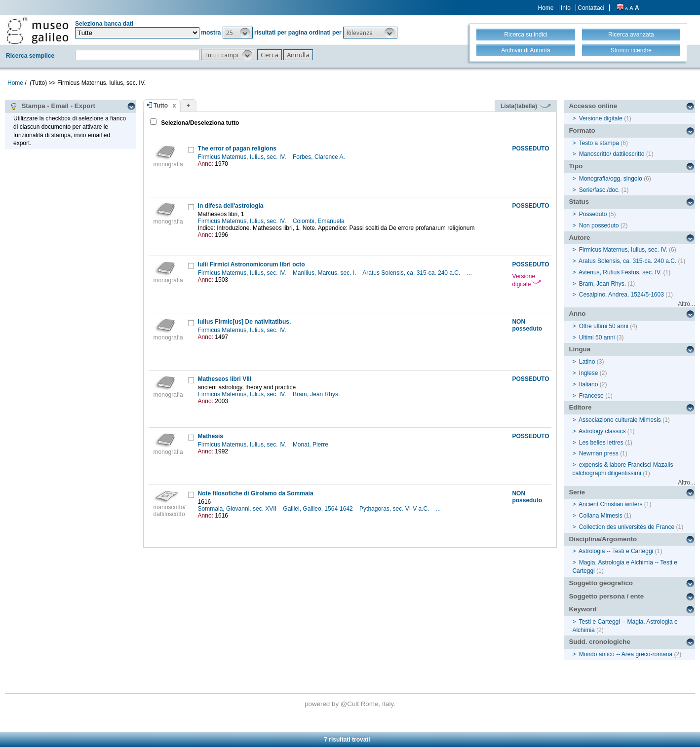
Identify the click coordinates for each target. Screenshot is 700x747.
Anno (577, 314)
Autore (579, 238)
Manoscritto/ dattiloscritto (612, 154)
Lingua (580, 349)
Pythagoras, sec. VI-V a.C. (395, 509)
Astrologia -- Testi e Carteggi (616, 551)
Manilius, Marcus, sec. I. (325, 273)
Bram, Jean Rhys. (317, 394)
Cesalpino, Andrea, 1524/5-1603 (622, 295)
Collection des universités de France (627, 527)
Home (546, 8)
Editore (580, 407)
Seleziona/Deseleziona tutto (199, 123)
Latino (587, 362)
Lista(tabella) (526, 106)
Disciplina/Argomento (603, 539)
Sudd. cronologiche (599, 642)
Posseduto (593, 214)
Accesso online (593, 106)
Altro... (686, 304)
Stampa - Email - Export (53, 106)
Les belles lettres (601, 443)
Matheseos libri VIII (225, 379)
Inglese (589, 373)
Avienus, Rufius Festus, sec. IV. (620, 272)
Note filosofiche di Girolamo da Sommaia (256, 493)
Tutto (161, 106)
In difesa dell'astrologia (231, 206)
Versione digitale (526, 280)
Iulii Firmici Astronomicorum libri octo (252, 264)
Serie (577, 492)
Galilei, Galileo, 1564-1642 (319, 509)
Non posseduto (599, 225)
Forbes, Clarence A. (320, 157)
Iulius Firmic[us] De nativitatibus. (245, 322)
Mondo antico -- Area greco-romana (626, 654)
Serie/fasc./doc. (600, 190)
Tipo (576, 166)
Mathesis (211, 436)
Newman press (599, 453)
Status (579, 202)
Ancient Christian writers (610, 504)
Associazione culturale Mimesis (620, 420)
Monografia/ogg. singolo (611, 179)
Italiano (589, 384)
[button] (238, 33)
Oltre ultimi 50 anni (604, 326)
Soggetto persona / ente (606, 596)
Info (566, 8)
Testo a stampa (599, 143)
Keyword (583, 609)
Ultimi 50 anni (597, 337)
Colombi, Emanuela (319, 221)
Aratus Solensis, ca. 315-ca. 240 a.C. (412, 273)
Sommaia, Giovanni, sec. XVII (238, 509)
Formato (582, 131)
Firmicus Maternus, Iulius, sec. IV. (243, 157)
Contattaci (591, 8)
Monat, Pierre (311, 445)
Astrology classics (602, 431)
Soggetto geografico (601, 583)
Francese (591, 396)
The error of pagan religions (237, 149)
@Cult (351, 704)
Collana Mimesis (601, 516)
